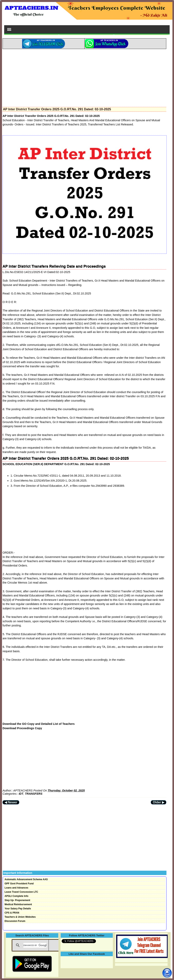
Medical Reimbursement (18, 904)
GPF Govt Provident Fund (19, 884)
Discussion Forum (15, 921)
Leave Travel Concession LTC (21, 892)
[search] (35, 945)
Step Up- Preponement (17, 900)
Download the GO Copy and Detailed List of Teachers (39, 724)
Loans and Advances (16, 888)
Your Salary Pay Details (18, 909)
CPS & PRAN (12, 913)
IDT (21, 794)
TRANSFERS (34, 794)
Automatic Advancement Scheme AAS (26, 879)
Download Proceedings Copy (22, 728)
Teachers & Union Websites (20, 917)
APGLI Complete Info (16, 896)
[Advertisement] (85, 77)
